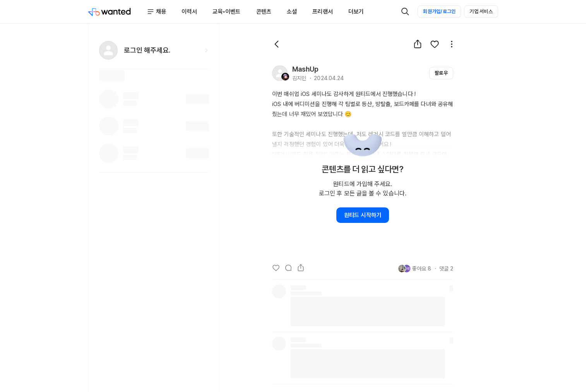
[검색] (405, 12)
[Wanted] (110, 12)
